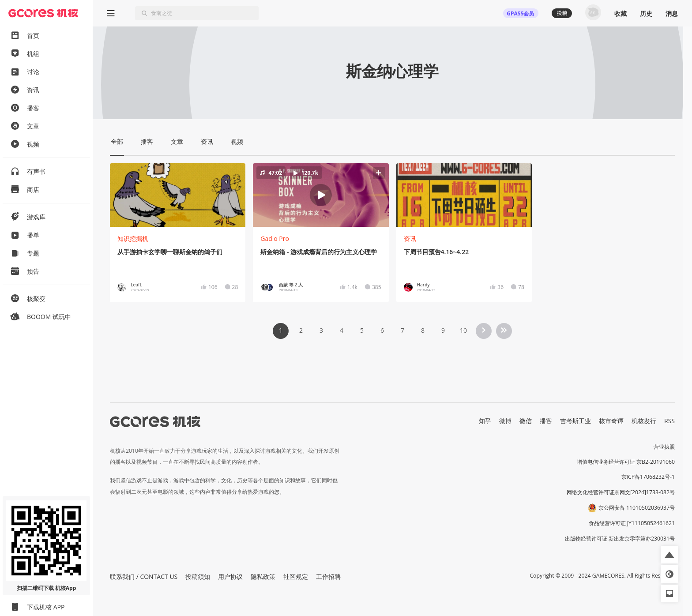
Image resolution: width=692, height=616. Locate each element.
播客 (546, 421)
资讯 (410, 239)
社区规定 (296, 577)
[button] (321, 195)
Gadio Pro (275, 239)
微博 (505, 421)
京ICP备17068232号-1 (648, 477)
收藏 (621, 13)
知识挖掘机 (133, 239)
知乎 (485, 421)
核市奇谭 (611, 421)
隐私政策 (263, 577)
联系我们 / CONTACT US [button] (144, 577)
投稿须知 (198, 577)
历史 (646, 13)
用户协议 (230, 577)
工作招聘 (328, 577)
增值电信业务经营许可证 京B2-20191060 (626, 462)
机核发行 (644, 421)
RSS (669, 421)
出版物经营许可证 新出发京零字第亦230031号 (620, 539)
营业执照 (664, 447)
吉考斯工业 (575, 421)
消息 (672, 13)
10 (463, 330)
